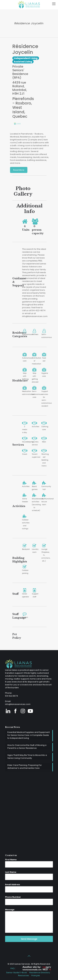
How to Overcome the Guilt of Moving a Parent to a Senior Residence (27, 747)
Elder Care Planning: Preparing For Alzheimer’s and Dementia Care (25, 767)
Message (10, 910)
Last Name (11, 872)
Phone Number (13, 897)
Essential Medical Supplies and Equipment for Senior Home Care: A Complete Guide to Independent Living (29, 735)
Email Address (13, 885)
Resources (24, 975)
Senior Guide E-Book (17, 973)
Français (36, 975)
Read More (19, 170)
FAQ (13, 968)
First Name (11, 860)
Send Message (29, 939)
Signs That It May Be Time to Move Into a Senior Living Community (27, 757)
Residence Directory (40, 973)
